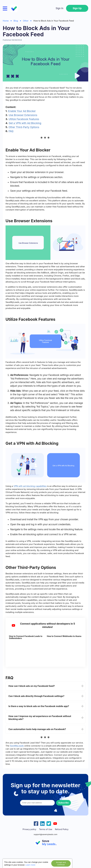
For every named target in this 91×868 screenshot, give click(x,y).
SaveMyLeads (17, 746)
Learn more (30, 865)
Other (26, 21)
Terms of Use (46, 829)
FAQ (11, 131)
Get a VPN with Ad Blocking (25, 123)
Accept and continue (61, 863)
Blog (16, 21)
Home (6, 21)
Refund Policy (62, 829)
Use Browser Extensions (23, 115)
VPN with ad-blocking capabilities (30, 486)
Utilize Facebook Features (24, 119)
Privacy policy (29, 829)
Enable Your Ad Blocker (22, 111)
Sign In (59, 8)
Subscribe (63, 803)
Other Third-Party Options (24, 127)
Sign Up (77, 8)
